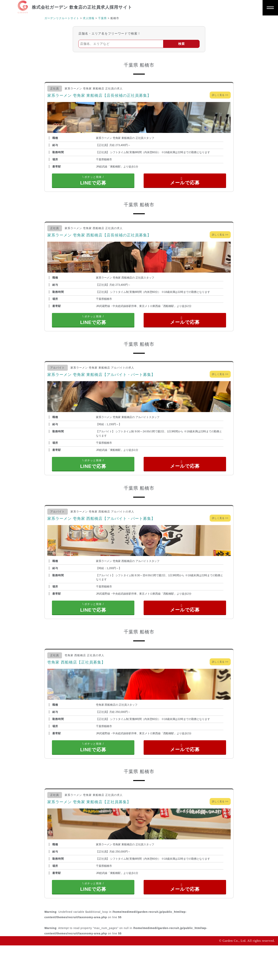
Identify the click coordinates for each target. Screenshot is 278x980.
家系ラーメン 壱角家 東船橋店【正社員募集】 (89, 831)
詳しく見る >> (220, 95)
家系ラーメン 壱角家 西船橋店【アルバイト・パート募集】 (101, 536)
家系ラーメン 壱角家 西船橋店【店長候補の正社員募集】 (99, 241)
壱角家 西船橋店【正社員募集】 (76, 685)
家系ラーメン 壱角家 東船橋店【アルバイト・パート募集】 (101, 386)
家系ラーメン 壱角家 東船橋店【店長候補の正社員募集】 (99, 95)
